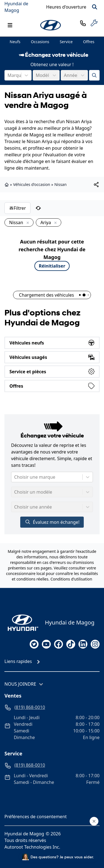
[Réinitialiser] (38, 208)
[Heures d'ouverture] (66, 7)
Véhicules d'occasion (32, 184)
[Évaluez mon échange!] (94, 75)
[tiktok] (71, 644)
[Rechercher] (95, 7)
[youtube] (46, 644)
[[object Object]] (96, 185)
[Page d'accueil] (21, 623)
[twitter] (34, 644)
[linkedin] (83, 644)
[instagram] (95, 644)
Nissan (60, 184)
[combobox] (8, 75)
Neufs (15, 42)
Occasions (40, 42)
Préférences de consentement (36, 817)
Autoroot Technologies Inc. (32, 847)
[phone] (83, 23)
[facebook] (59, 644)
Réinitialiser (52, 266)
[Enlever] (27, 223)
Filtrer (17, 208)
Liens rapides (18, 661)
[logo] (51, 25)
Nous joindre (20, 684)
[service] (94, 23)
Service (66, 42)
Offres (89, 42)
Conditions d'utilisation (71, 579)
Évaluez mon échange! (52, 522)
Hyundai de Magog (16, 7)
